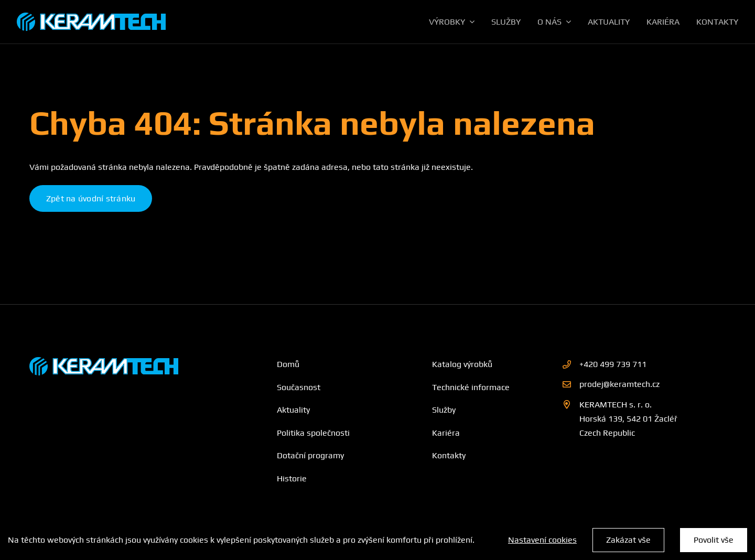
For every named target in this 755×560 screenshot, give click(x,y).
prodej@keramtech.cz (619, 384)
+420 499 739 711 (613, 364)
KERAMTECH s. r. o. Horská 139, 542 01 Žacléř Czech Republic (628, 419)
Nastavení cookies (542, 540)
